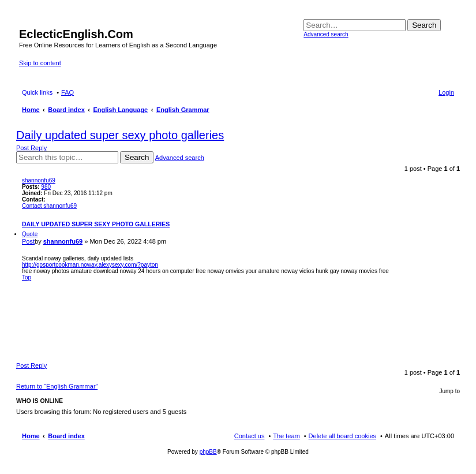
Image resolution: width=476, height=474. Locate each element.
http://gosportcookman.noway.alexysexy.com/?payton (90, 265)
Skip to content (40, 63)
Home (31, 436)
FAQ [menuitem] (68, 92)
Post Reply (31, 148)
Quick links (37, 92)
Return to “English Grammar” (57, 386)
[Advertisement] (238, 319)
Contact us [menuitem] (250, 436)
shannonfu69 (39, 180)
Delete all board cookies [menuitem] (342, 436)
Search (424, 25)
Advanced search (326, 34)
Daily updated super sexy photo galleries (120, 135)
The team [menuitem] (286, 436)
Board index (66, 436)
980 (46, 187)
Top (27, 277)
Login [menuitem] (446, 92)
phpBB (208, 452)
